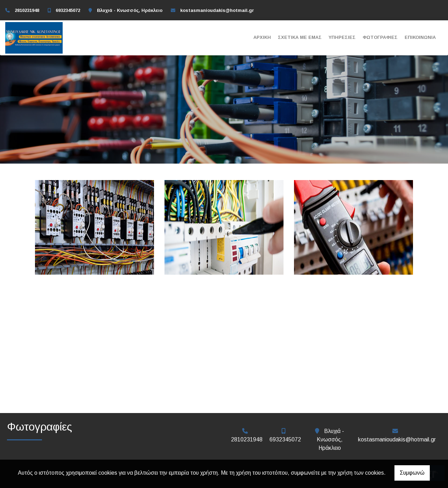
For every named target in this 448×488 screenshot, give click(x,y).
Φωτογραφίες (380, 37)
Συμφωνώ (412, 473)
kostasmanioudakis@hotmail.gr (217, 10)
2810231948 (27, 10)
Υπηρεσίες (342, 37)
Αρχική (262, 37)
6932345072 (68, 10)
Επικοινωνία (420, 37)
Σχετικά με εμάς (300, 37)
